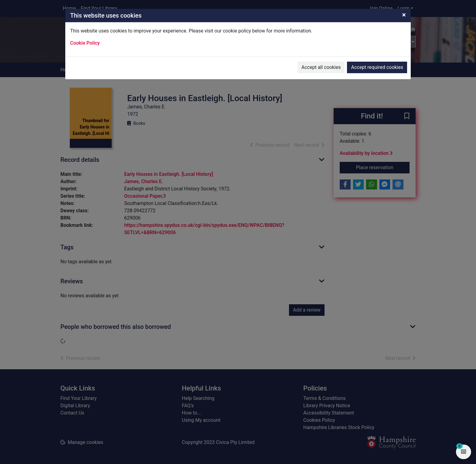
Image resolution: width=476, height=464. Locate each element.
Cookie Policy (85, 43)
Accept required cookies (377, 67)
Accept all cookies (321, 67)
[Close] (404, 15)
